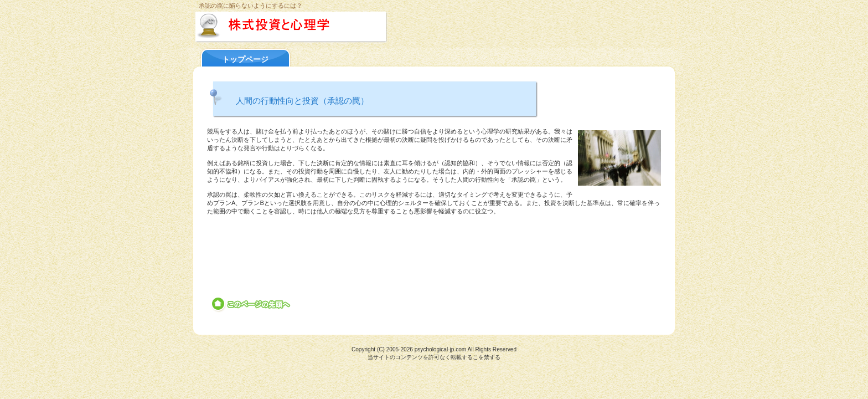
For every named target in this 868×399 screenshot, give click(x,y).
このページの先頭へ (252, 304)
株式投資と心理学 (314, 27)
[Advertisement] (434, 247)
